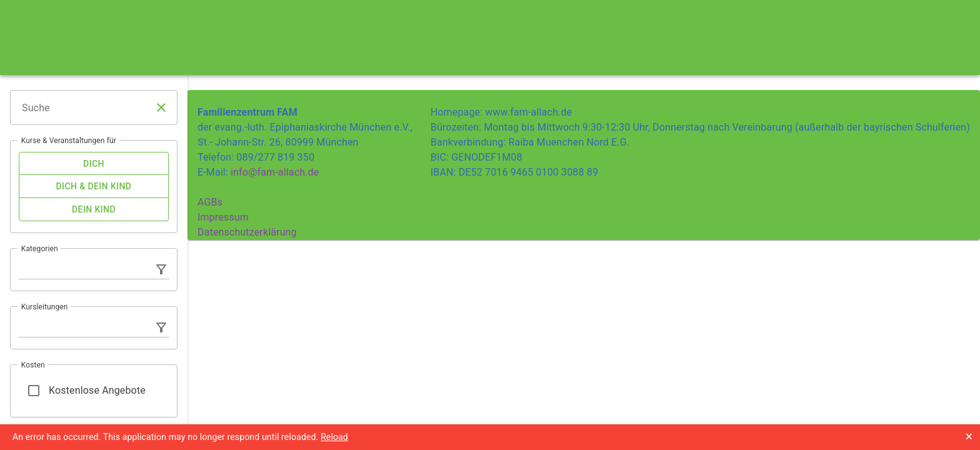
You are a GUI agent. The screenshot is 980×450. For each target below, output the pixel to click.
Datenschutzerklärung (247, 232)
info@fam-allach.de (275, 172)
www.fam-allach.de (528, 112)
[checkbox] (94, 164)
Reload (334, 437)
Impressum (223, 217)
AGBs (210, 202)
